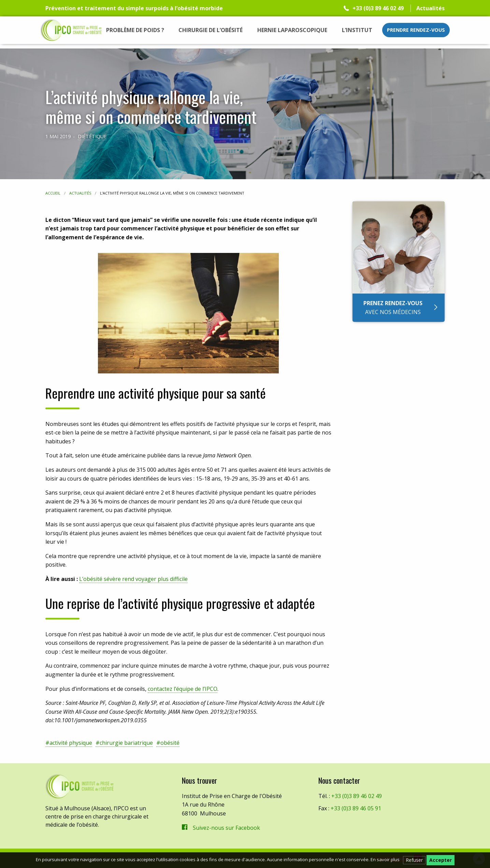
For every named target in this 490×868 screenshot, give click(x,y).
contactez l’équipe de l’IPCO (183, 689)
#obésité (168, 743)
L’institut (357, 30)
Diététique (92, 136)
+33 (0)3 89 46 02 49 (378, 8)
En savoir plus (385, 859)
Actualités (430, 8)
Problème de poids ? (135, 30)
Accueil (53, 193)
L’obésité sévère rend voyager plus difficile (133, 579)
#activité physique (69, 743)
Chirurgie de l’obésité (211, 30)
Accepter (441, 860)
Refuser (414, 860)
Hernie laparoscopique (292, 30)
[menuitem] (135, 30)
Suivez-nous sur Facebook (226, 828)
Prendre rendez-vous (416, 30)
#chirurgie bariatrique (124, 743)
